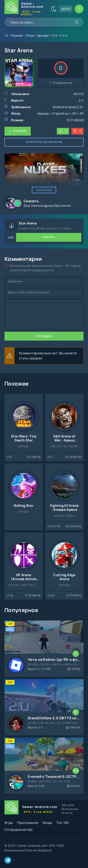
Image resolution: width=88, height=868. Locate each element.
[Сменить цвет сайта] (54, 9)
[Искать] (77, 22)
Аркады (43, 35)
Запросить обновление (44, 142)
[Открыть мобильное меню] (79, 9)
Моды (47, 823)
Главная (16, 35)
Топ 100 (62, 823)
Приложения (28, 823)
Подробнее (44, 190)
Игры (30, 35)
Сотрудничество (18, 830)
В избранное (63, 83)
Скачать (20, 131)
